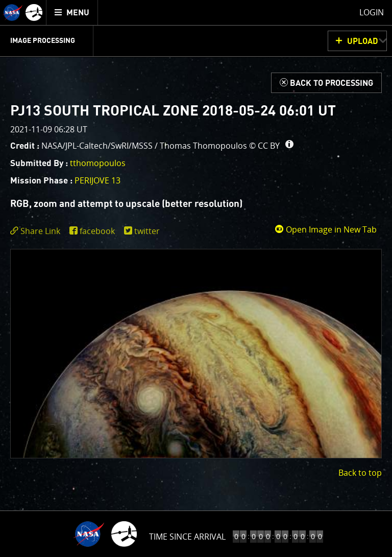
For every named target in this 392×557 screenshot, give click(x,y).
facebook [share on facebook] (97, 231)
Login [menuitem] (372, 12)
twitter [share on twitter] (147, 231)
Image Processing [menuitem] (43, 41)
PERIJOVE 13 (97, 180)
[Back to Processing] (326, 83)
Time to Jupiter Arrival (188, 537)
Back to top (360, 473)
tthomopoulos (98, 163)
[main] (196, 278)
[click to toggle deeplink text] (37, 231)
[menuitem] (72, 13)
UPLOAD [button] (363, 41)
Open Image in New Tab (326, 229)
